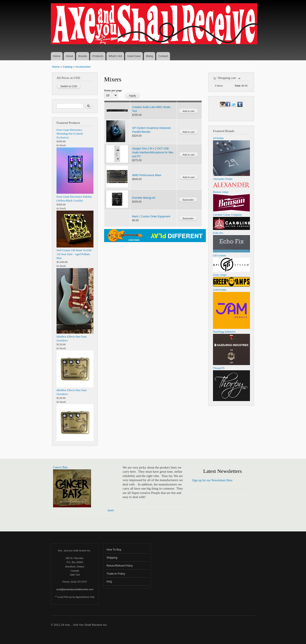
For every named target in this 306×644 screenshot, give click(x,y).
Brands (83, 56)
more (111, 510)
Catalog (67, 67)
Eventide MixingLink (144, 198)
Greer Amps (220, 275)
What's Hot (115, 56)
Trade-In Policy (116, 574)
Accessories (83, 67)
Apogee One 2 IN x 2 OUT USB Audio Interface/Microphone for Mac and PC (153, 152)
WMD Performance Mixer (147, 175)
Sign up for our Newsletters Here (212, 480)
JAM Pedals (220, 290)
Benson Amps (221, 192)
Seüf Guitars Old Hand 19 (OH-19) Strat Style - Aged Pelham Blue (74, 254)
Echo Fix (218, 233)
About (69, 56)
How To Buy (114, 550)
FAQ (109, 582)
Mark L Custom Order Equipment (151, 216)
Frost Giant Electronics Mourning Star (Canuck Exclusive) (70, 134)
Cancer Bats (60, 467)
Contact (163, 56)
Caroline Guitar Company (227, 215)
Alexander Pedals (223, 179)
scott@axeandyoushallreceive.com (75, 589)
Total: (238, 86)
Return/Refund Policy (120, 566)
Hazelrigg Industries (224, 332)
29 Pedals (218, 138)
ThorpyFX (219, 368)
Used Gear (134, 56)
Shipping (112, 558)
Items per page (113, 90)
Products (98, 56)
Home (57, 56)
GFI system (219, 256)
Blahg (150, 56)
